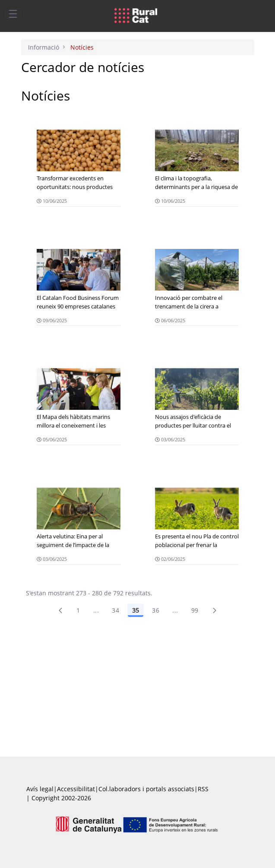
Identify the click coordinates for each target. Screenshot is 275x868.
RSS (203, 789)
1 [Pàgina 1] (78, 610)
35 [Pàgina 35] (136, 610)
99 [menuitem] (195, 610)
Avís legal (40, 789)
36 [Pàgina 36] (156, 610)
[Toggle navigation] (13, 13)
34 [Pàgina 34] (115, 610)
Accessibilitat (76, 789)
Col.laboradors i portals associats (146, 789)
